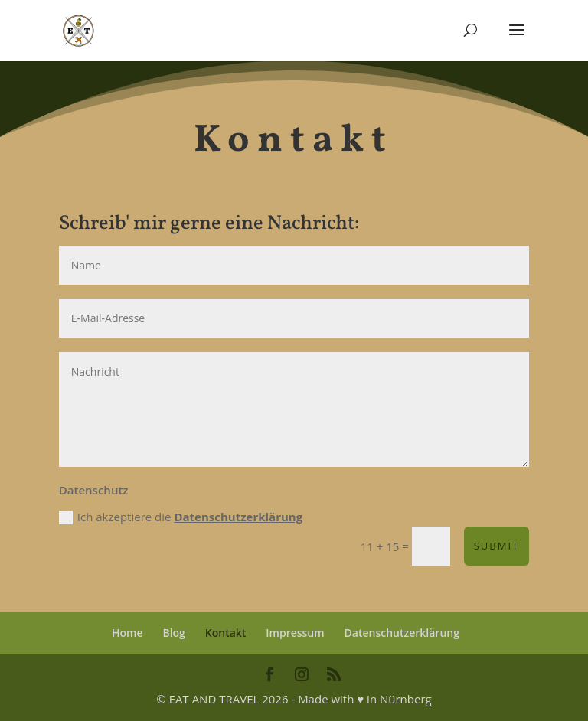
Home (127, 633)
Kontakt (226, 633)
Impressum (295, 633)
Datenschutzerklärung (238, 517)
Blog (173, 633)
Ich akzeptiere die (181, 517)
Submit (497, 546)
